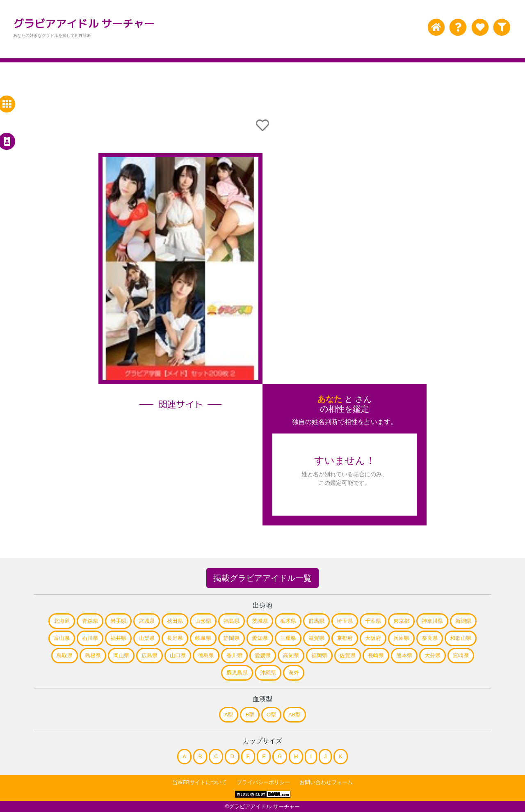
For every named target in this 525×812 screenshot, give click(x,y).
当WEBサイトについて (200, 782)
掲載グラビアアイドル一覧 (262, 578)
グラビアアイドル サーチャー (84, 23)
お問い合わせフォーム (326, 782)
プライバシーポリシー (263, 782)
